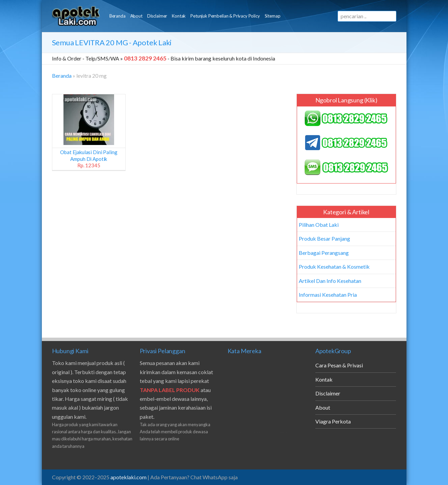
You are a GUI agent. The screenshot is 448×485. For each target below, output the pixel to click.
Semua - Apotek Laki (112, 42)
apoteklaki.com (128, 477)
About (136, 16)
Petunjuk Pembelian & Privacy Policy (225, 16)
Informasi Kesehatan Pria (328, 295)
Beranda (117, 16)
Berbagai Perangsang (324, 253)
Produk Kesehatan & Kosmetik (334, 266)
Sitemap (273, 16)
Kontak (179, 16)
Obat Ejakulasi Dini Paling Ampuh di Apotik (89, 159)
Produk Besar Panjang (324, 238)
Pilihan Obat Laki (319, 225)
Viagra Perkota (333, 421)
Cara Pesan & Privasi (339, 365)
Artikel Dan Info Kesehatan (330, 281)
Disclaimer (157, 16)
